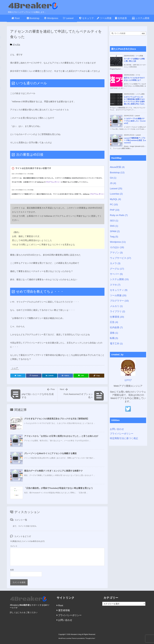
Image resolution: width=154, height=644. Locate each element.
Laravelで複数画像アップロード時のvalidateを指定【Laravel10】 (135, 140)
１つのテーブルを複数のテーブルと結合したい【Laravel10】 (135, 121)
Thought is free (90, 638)
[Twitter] (18, 376)
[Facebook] (34, 376)
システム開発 (119, 279)
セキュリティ (119, 290)
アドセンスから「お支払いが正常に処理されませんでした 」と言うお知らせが (61, 436)
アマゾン (116, 253)
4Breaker (14, 605)
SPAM (115, 231)
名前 (12, 570)
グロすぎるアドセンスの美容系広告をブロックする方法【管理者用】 (57, 419)
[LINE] (81, 376)
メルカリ (116, 306)
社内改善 (116, 327)
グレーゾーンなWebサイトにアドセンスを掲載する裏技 (50, 453)
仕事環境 (117, 317)
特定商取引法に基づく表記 (124, 438)
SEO (114, 221)
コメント (14, 546)
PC (114, 204)
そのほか (117, 247)
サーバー (116, 274)
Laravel (116, 188)
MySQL (115, 199)
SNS (114, 226)
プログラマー (119, 301)
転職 (114, 338)
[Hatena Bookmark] (65, 376)
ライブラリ (117, 311)
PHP (115, 210)
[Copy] (97, 376)
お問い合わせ (117, 429)
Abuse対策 (117, 167)
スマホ (115, 285)
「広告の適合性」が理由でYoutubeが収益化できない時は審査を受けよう (59, 488)
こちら (21, 612)
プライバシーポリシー (122, 434)
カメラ (115, 263)
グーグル (16, 45)
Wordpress (118, 242)
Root (60, 605)
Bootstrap (117, 172)
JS (113, 183)
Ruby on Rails (119, 215)
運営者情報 (63, 610)
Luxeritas (116, 194)
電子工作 (116, 344)
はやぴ (128, 380)
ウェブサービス (120, 258)
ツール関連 (118, 295)
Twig (114, 237)
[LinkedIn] (50, 376)
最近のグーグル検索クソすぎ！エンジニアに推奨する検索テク (53, 471)
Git (113, 178)
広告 (114, 322)
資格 (114, 333)
